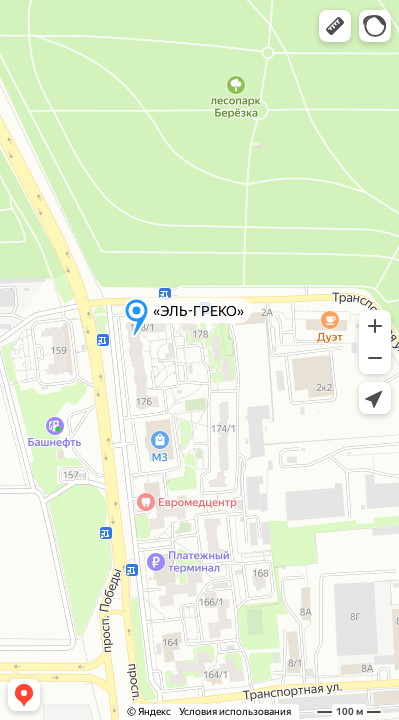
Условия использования (235, 711)
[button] (335, 26)
